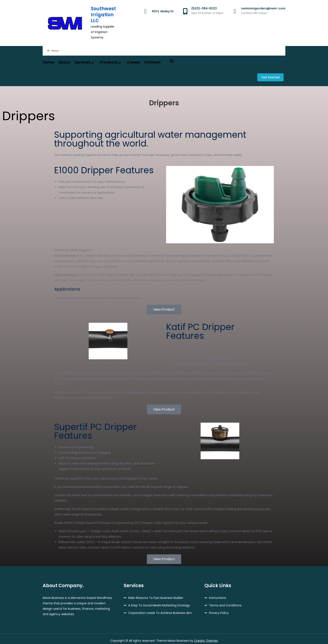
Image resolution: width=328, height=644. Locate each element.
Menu (53, 51)
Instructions (218, 594)
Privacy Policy (219, 609)
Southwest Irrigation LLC (103, 15)
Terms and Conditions (225, 602)
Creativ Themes (206, 637)
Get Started (272, 76)
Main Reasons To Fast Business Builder (156, 594)
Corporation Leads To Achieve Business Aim (160, 609)
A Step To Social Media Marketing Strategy (159, 602)
